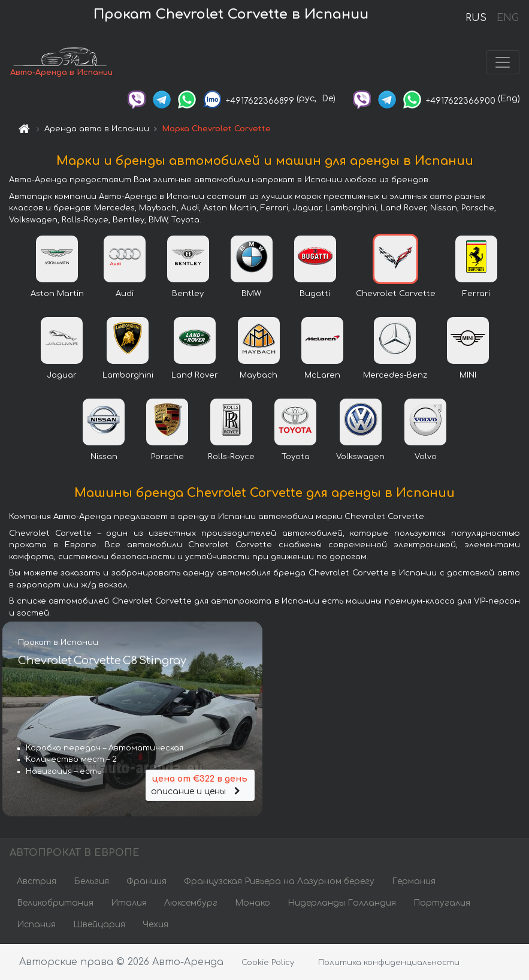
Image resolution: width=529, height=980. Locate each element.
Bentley (188, 294)
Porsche (167, 457)
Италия (129, 903)
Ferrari (476, 294)
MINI (468, 375)
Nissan (104, 457)
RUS (476, 18)
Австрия (37, 881)
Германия (414, 881)
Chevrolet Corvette (396, 294)
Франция (146, 881)
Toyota (296, 457)
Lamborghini (128, 375)
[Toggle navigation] (503, 62)
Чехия (155, 925)
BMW (251, 294)
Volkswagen (360, 457)
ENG (507, 18)
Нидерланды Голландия (342, 903)
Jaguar (62, 375)
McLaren (322, 375)
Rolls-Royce (231, 457)
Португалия (442, 903)
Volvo (426, 457)
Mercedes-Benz (395, 375)
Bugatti (315, 294)
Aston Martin (57, 294)
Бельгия (91, 881)
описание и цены (200, 784)
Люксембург (191, 903)
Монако (253, 903)
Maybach (259, 375)
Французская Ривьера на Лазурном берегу (279, 881)
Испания (36, 925)
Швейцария (99, 925)
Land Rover (195, 375)
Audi (125, 294)
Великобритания (55, 903)
